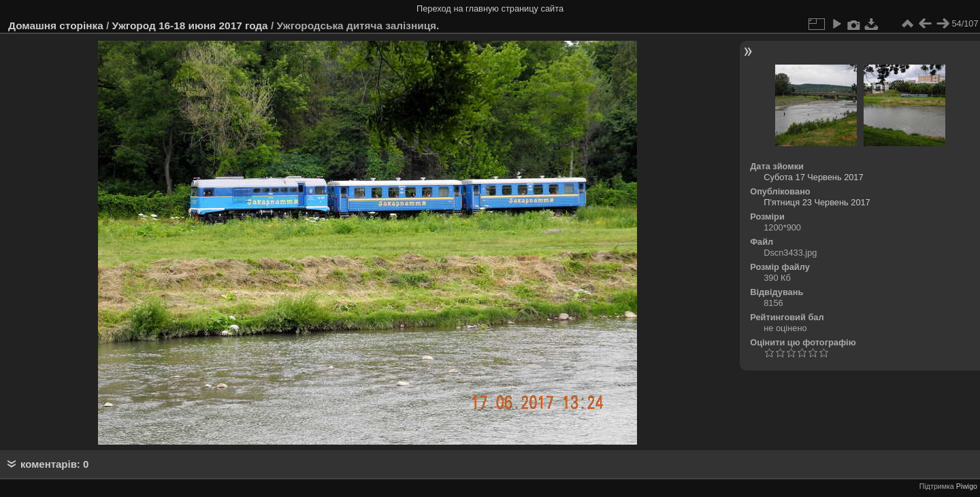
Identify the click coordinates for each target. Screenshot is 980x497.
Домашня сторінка (56, 25)
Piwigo (967, 486)
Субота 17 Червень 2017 (813, 177)
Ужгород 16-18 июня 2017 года (190, 25)
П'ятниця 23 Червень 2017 (817, 202)
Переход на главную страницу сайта (490, 8)
